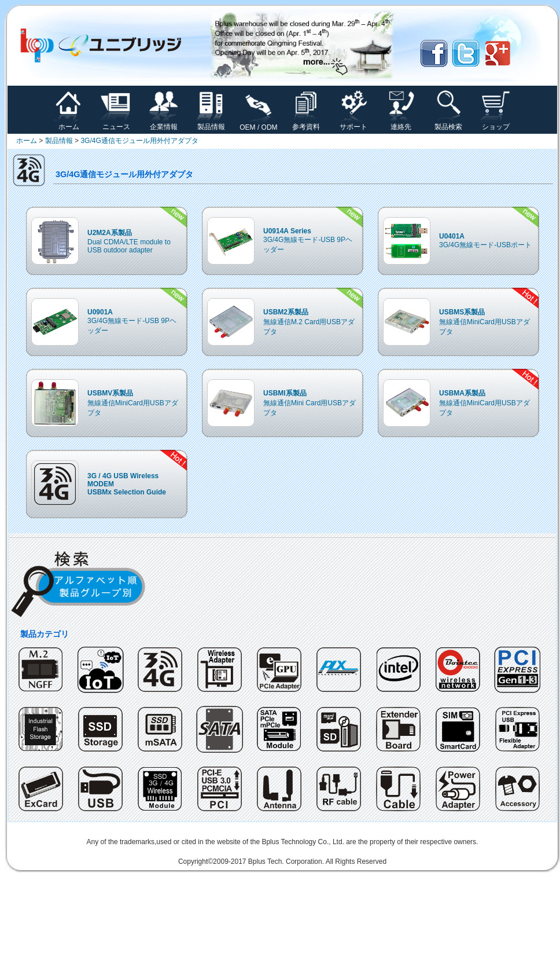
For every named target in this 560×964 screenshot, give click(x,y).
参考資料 (306, 123)
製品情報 (211, 123)
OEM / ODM (258, 124)
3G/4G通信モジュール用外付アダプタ (139, 141)
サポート (353, 123)
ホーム (69, 123)
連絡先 (401, 123)
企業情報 (164, 123)
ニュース (116, 123)
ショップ (496, 123)
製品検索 (448, 123)
